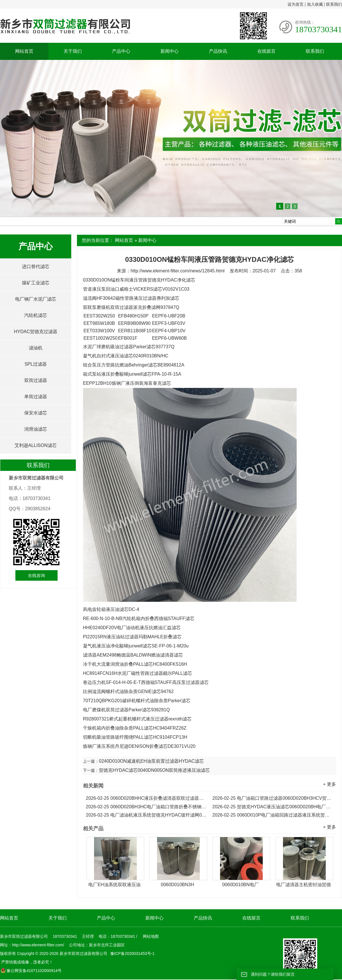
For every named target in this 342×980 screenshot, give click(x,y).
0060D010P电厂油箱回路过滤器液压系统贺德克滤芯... (273, 815)
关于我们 (73, 51)
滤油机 (36, 348)
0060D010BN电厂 (240, 885)
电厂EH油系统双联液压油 (114, 885)
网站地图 (151, 936)
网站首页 (24, 51)
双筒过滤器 (36, 380)
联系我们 (334, 4)
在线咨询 (36, 575)
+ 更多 (329, 784)
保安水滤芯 (36, 413)
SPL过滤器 (36, 364)
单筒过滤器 (36, 397)
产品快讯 (218, 51)
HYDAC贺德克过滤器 (36, 332)
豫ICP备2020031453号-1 (132, 953)
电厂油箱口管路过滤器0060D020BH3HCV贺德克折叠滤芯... (273, 798)
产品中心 (121, 51)
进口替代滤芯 (36, 267)
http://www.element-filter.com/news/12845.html (178, 271)
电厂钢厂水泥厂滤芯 (36, 299)
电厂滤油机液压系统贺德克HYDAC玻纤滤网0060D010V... (146, 815)
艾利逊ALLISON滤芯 (36, 445)
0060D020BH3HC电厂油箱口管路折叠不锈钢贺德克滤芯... (146, 807)
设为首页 (296, 4)
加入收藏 (315, 4)
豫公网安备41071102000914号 (31, 971)
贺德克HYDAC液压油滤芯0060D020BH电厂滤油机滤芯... (273, 807)
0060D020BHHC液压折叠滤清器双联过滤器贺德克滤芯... (146, 798)
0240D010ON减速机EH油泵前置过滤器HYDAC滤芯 (151, 761)
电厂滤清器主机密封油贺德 (304, 885)
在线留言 (266, 51)
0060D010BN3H (177, 885)
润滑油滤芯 (36, 429)
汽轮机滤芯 (36, 315)
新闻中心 (170, 51)
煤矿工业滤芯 (36, 283)
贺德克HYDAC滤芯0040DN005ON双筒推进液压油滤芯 (154, 770)
